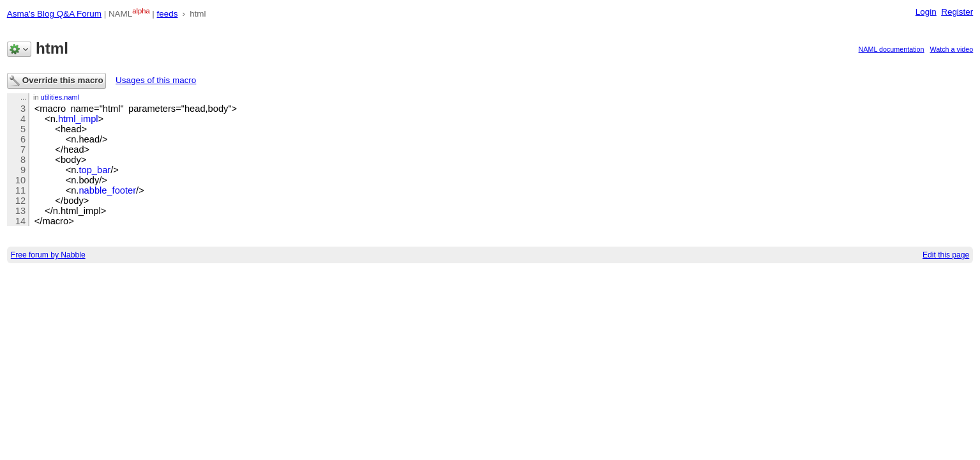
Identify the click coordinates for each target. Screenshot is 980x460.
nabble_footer (107, 190)
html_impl (78, 119)
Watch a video (952, 49)
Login (926, 12)
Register (957, 12)
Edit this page (946, 255)
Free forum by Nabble (48, 255)
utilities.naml (60, 97)
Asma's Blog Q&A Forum (54, 14)
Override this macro (57, 81)
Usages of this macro (156, 80)
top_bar (94, 170)
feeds (168, 14)
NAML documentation (892, 49)
